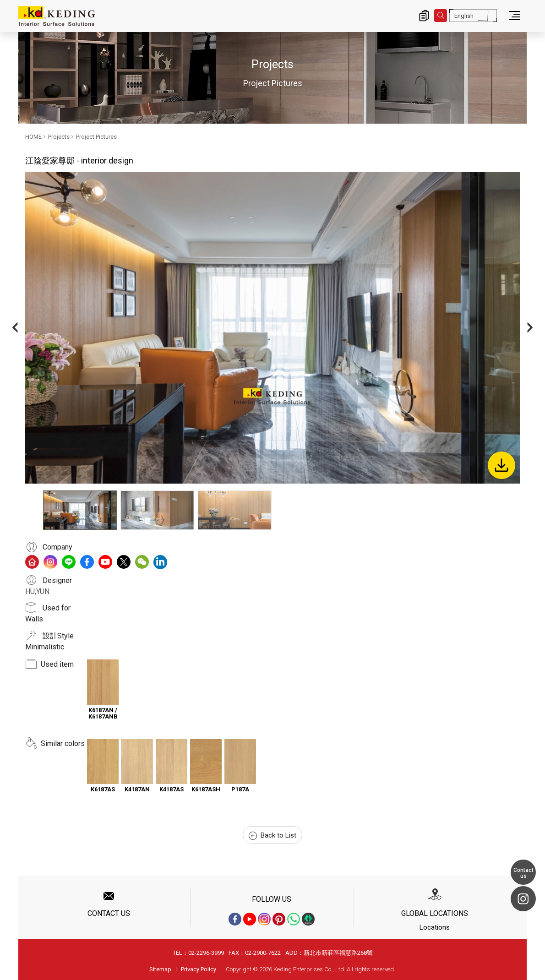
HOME (33, 137)
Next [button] (530, 328)
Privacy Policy (199, 969)
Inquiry (424, 16)
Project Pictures (96, 137)
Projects (59, 137)
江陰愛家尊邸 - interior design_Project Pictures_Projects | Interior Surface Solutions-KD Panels (57, 16)
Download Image (501, 465)
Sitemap (160, 969)
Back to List (272, 835)
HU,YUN (37, 591)
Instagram (523, 899)
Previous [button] (15, 328)
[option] (272, 328)
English (464, 16)
